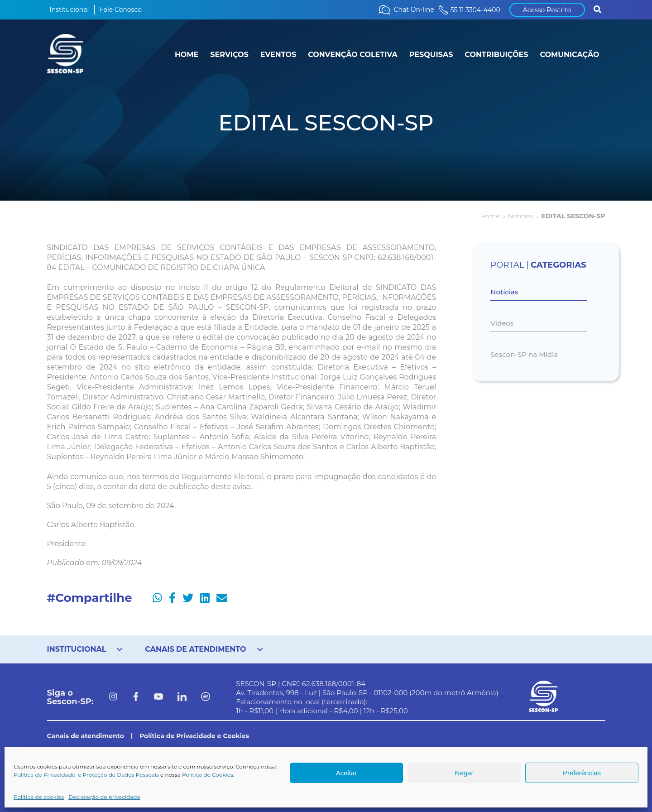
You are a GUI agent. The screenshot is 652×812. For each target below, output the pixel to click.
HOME (187, 55)
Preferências (582, 773)
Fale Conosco (121, 10)
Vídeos (502, 323)
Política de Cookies (208, 775)
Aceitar (347, 773)
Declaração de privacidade (104, 797)
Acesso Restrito (547, 10)
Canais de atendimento (86, 736)
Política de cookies (39, 797)
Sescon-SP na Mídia (524, 354)
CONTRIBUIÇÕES (496, 55)
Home (490, 216)
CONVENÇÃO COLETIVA (353, 55)
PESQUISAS (431, 55)
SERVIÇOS (229, 55)
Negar (464, 773)
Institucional (70, 10)
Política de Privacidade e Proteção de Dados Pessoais (86, 775)
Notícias (520, 216)
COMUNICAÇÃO (569, 55)
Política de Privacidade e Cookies (194, 736)
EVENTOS (278, 55)
